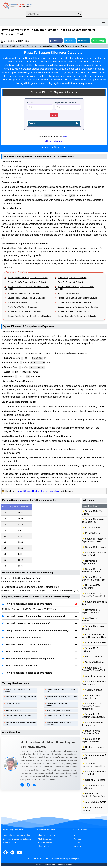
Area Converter (9, 843)
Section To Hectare (95, 662)
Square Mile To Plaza (15, 711)
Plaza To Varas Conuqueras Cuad (91, 732)
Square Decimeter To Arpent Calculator (75, 311)
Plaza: (30, 103)
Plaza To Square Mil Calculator (71, 282)
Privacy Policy (61, 858)
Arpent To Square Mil (96, 643)
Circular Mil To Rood (95, 780)
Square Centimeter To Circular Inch (94, 773)
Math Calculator (45, 839)
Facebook (56, 41)
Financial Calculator (47, 835)
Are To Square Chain (96, 802)
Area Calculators (47, 46)
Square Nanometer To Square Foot (93, 521)
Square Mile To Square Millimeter (91, 740)
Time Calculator (45, 846)
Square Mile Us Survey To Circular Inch (93, 579)
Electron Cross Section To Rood (91, 697)
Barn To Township (94, 657)
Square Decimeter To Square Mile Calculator (77, 316)
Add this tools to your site (54, 141)
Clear (54, 115)
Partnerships (79, 839)
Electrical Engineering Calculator (17, 835)
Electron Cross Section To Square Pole (94, 795)
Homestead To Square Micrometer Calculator (77, 298)
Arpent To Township (95, 676)
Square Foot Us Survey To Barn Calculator (26, 298)
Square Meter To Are (95, 547)
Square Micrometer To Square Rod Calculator (28, 278)
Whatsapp (99, 41)
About (30, 858)
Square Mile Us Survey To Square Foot (93, 595)
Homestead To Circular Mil (91, 587)
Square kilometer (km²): (66, 103)
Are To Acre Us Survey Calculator (22, 307)
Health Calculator (46, 843)
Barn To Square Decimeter (58, 711)
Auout (76, 835)
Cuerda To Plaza (94, 690)
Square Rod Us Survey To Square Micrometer (91, 706)
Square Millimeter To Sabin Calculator (24, 293)
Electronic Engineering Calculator (17, 839)
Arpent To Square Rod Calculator (72, 278)
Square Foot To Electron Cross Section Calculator (29, 316)
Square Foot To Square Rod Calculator (25, 311)
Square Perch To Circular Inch (60, 715)
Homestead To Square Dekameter (91, 611)
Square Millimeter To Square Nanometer (94, 540)
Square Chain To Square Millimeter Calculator (28, 282)
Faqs (78, 858)
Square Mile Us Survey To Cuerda (21, 696)
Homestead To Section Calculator (22, 302)
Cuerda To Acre (13, 703)
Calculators (14, 46)
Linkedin (84, 41)
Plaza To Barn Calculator (68, 293)
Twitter (70, 41)
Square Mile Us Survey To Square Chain (94, 765)
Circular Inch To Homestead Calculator (74, 302)
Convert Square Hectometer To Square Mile (38, 491)
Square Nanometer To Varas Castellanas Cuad (58, 723)
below (66, 137)
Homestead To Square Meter (91, 562)
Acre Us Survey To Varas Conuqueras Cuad (94, 636)
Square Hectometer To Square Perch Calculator (78, 307)
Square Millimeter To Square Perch (94, 554)
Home (4, 46)
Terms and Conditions (44, 858)
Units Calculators (29, 46)
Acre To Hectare (93, 528)
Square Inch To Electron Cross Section (93, 716)
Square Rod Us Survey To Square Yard (93, 669)
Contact (77, 843)
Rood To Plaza (93, 533)
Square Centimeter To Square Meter (94, 683)
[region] (40, 536)
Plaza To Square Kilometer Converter (73, 46)
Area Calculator (95, 506)
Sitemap (77, 846)
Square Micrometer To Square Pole (93, 724)
